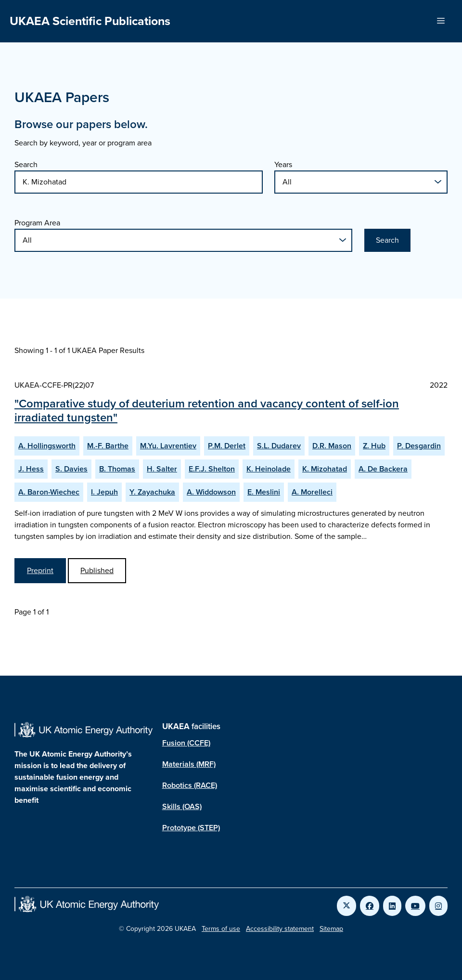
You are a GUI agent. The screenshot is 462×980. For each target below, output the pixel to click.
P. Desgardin (419, 446)
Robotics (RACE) (190, 785)
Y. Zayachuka (152, 492)
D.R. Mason (332, 446)
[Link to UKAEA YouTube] (415, 906)
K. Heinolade (269, 469)
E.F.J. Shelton (212, 469)
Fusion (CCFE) (186, 743)
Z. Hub (374, 446)
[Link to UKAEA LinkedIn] (392, 906)
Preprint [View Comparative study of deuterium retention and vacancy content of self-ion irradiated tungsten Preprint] (40, 570)
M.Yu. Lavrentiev (168, 446)
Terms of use (221, 929)
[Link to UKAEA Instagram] (438, 906)
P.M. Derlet (227, 446)
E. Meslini (264, 492)
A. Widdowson (211, 492)
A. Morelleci (312, 492)
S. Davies (71, 469)
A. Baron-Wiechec (49, 492)
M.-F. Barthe (108, 446)
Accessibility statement (280, 929)
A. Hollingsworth (47, 446)
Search (26, 164)
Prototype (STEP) (191, 828)
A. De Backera (383, 469)
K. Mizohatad (325, 469)
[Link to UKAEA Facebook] (370, 906)
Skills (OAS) (182, 806)
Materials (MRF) (189, 764)
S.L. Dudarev (279, 446)
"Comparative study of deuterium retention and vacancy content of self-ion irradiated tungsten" (207, 411)
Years (283, 164)
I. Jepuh (104, 492)
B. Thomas (117, 469)
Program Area (37, 223)
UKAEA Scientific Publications (90, 21)
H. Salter (162, 469)
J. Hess (31, 469)
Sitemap (331, 929)
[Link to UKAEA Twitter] (346, 906)
